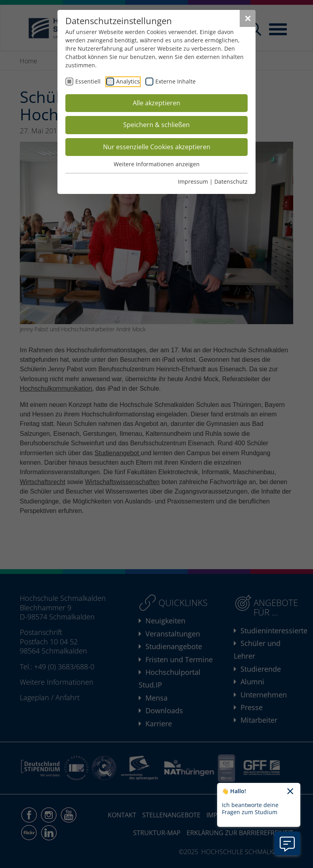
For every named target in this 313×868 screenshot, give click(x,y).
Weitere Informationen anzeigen (157, 164)
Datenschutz (231, 181)
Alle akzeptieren (156, 103)
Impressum (193, 181)
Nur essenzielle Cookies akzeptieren (157, 147)
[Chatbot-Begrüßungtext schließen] (290, 792)
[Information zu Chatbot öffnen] (287, 843)
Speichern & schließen (156, 125)
